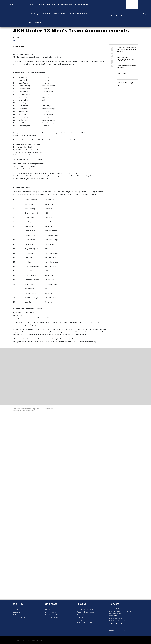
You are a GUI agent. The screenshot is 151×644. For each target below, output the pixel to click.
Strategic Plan (82, 620)
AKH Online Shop (19, 609)
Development (52, 5)
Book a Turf (17, 612)
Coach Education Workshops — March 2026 (127, 66)
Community (83, 5)
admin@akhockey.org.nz (121, 620)
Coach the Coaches (52, 617)
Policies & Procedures (85, 622)
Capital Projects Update (38, 14)
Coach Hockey (58, 14)
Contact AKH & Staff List (86, 609)
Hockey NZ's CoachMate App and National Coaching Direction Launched (127, 49)
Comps (40, 5)
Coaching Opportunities (78, 14)
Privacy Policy (30, 640)
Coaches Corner (34, 23)
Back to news (18, 41)
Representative (68, 5)
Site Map (39, 640)
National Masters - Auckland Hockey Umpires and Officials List (126, 84)
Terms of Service (18, 640)
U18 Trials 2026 (122, 74)
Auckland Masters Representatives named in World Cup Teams (125, 59)
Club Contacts (82, 617)
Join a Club (49, 609)
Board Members (83, 615)
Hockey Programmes (52, 615)
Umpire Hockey (50, 612)
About (30, 5)
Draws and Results (19, 617)
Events (15, 615)
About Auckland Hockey (85, 612)
